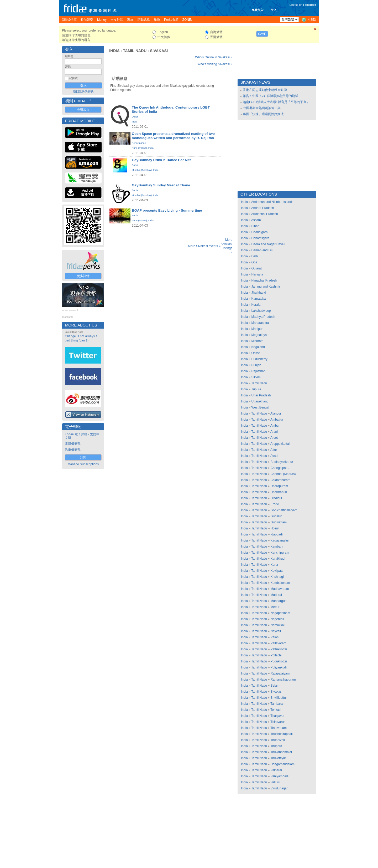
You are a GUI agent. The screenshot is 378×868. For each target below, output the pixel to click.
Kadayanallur (280, 540)
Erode (275, 504)
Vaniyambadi (280, 776)
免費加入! (258, 10)
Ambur (275, 426)
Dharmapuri (279, 492)
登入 (274, 10)
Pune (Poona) (139, 148)
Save (262, 34)
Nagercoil (277, 619)
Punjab (256, 365)
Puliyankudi (279, 667)
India (114, 51)
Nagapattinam (280, 613)
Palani (275, 637)
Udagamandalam (283, 764)
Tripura (256, 389)
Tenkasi (276, 710)
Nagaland (258, 347)
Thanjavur (277, 716)
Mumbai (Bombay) (142, 170)
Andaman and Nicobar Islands (272, 202)
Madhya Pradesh (263, 317)
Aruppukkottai (280, 444)
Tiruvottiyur (278, 758)
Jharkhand (259, 293)
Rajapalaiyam (280, 673)
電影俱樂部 (73, 444)
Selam (275, 686)
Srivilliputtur (279, 698)
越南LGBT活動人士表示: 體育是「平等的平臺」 (276, 102)
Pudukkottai (279, 661)
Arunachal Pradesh (265, 214)
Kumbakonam (280, 583)
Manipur (257, 329)
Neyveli (276, 631)
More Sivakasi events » (204, 246)
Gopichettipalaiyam (284, 510)
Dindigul (276, 498)
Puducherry (259, 359)
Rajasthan (258, 371)
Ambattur (277, 420)
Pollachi (276, 655)
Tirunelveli (277, 740)
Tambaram (278, 704)
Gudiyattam (279, 522)
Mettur (275, 607)
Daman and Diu (262, 250)
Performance (139, 143)
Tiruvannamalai (281, 752)
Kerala (256, 305)
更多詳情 (83, 276)
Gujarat (256, 268)
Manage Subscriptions (83, 464)
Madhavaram (280, 589)
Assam (256, 220)
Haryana (257, 274)
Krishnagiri (278, 577)
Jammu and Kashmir (266, 287)
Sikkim (256, 377)
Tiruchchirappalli (282, 734)
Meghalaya (259, 335)
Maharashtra (260, 323)
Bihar (255, 226)
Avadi (274, 456)
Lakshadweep (261, 311)
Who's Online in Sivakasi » (214, 57)
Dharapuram (279, 486)
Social (135, 165)
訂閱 (83, 457)
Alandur (276, 413)
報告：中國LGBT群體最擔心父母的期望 (271, 96)
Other (135, 117)
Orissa (256, 353)
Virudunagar (279, 788)
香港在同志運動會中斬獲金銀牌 (265, 90)
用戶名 (69, 56)
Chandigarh (259, 232)
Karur (274, 565)
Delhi (255, 256)
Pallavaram (279, 643)
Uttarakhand (260, 401)
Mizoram (257, 341)
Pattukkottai (279, 649)
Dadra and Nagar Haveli (268, 244)
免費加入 (83, 110)
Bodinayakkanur (282, 462)
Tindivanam (279, 728)
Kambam (277, 547)
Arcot (274, 438)
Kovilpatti (277, 571)
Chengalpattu (280, 468)
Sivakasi (159, 51)
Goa (254, 262)
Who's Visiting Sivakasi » (215, 64)
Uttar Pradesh (261, 395)
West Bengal (260, 407)
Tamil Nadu (135, 51)
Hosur (275, 528)
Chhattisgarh (260, 238)
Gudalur (276, 516)
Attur (274, 450)
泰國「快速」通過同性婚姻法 (263, 114)
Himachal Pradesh (264, 280)
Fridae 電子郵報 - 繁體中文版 (82, 436)
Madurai (276, 595)
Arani (274, 432)
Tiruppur (276, 746)
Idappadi (277, 534)
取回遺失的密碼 (83, 91)
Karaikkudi (278, 559)
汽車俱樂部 (73, 450)
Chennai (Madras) (283, 474)
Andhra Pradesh (263, 208)
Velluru (275, 782)
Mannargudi (279, 601)
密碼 (68, 67)
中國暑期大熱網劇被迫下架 (262, 108)
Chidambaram (280, 480)
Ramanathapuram (283, 680)
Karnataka (258, 299)
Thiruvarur (278, 722)
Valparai (276, 770)
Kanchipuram (280, 553)
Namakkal (278, 625)
